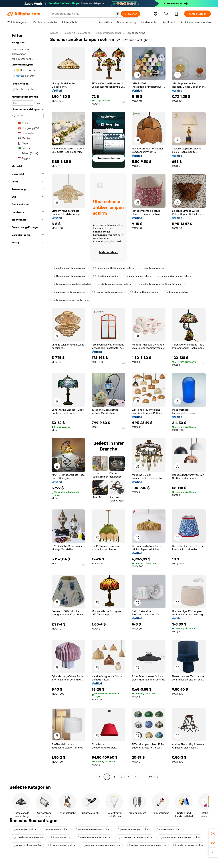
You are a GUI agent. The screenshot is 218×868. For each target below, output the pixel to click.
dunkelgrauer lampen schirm (114, 284)
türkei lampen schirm (106, 276)
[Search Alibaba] (82, 14)
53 (150, 777)
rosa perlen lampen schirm (108, 292)
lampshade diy (60, 837)
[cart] (167, 14)
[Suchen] (131, 14)
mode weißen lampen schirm (174, 276)
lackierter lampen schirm (188, 845)
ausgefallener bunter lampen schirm (179, 837)
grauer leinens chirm (55, 829)
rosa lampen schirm (24, 829)
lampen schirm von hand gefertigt (72, 284)
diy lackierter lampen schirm (69, 292)
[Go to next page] (158, 777)
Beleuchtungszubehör (109, 33)
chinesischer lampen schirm (28, 837)
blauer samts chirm (177, 292)
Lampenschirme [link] (136, 33)
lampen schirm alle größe (27, 845)
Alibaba (54, 33)
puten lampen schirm (138, 276)
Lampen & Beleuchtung (77, 33)
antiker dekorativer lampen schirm (147, 845)
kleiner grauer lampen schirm (69, 276)
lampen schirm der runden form (71, 300)
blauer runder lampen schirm (93, 837)
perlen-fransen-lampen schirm (92, 829)
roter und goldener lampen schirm (101, 845)
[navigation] (28, 405)
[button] (117, 14)
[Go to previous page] (100, 777)
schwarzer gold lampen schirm (134, 837)
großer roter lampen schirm (133, 829)
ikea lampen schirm (153, 268)
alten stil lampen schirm (144, 292)
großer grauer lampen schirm (69, 268)
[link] (213, 834)
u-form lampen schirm (62, 845)
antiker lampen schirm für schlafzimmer (160, 284)
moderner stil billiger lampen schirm (114, 268)
